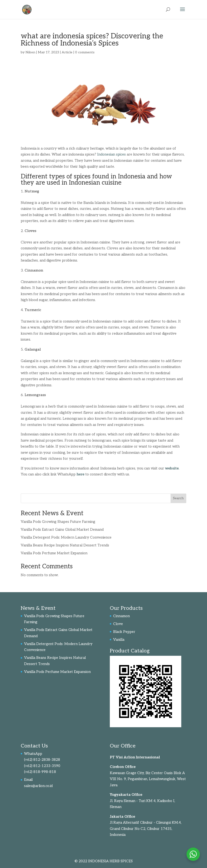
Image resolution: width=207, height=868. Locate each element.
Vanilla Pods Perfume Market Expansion (54, 553)
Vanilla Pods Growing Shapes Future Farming (58, 522)
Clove (118, 624)
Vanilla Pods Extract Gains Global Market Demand (62, 530)
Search (178, 498)
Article (67, 52)
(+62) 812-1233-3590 (42, 766)
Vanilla (119, 640)
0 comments (85, 52)
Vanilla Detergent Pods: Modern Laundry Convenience (66, 537)
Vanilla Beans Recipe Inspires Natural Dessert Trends (65, 545)
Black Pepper (124, 632)
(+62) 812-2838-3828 (42, 760)
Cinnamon (121, 616)
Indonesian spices (111, 154)
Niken (30, 52)
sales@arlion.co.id (38, 786)
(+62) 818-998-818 (40, 772)
